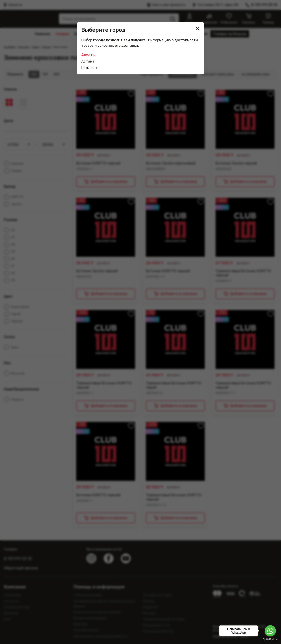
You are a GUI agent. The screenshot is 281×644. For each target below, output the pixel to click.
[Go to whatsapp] (270, 631)
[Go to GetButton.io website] (270, 639)
